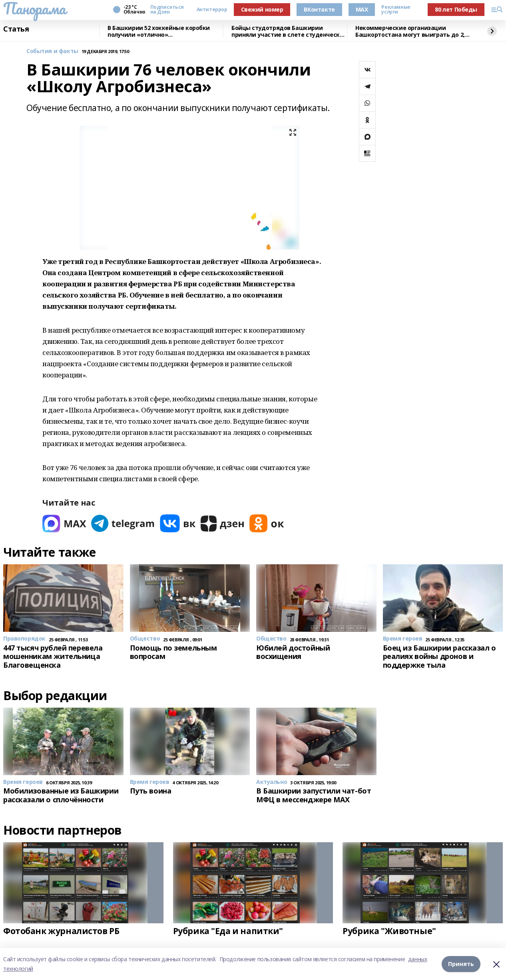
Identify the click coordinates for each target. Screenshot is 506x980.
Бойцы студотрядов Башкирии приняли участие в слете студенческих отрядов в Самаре (289, 31)
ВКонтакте (319, 9)
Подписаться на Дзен (167, 10)
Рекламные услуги (396, 10)
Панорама (35, 8)
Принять (461, 964)
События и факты (52, 51)
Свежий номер (262, 9)
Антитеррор (212, 10)
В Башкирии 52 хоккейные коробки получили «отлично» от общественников (159, 31)
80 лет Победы (456, 9)
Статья (16, 29)
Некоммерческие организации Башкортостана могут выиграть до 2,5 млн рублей (411, 31)
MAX (362, 9)
